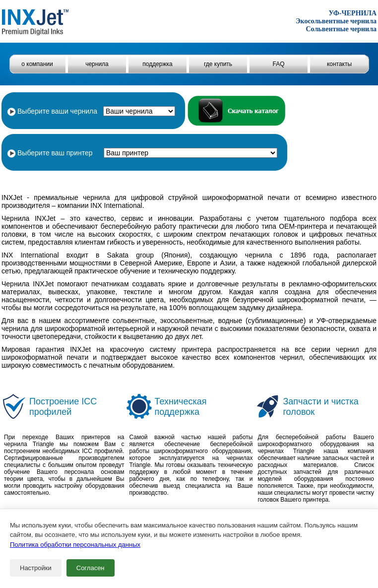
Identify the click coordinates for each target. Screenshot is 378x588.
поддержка (157, 64)
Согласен (91, 568)
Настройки (36, 568)
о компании (37, 64)
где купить (218, 64)
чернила (97, 64)
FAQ (278, 64)
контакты (339, 64)
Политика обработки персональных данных (75, 545)
